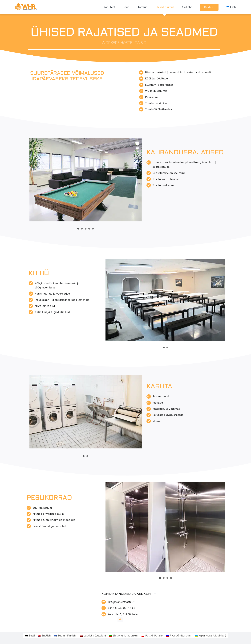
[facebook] (120, 620)
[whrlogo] (26, 3)
